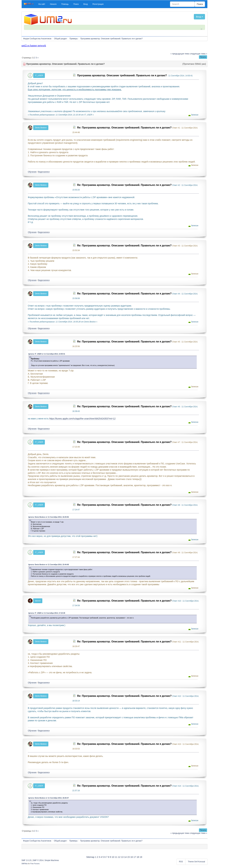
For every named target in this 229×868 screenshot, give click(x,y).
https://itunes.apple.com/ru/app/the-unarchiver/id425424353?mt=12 (82, 419)
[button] (42, 4)
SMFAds (24, 864)
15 (128, 857)
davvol (38, 601)
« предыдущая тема (180, 54)
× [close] (201, 29)
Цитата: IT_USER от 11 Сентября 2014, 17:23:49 (47, 613)
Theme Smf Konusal (196, 862)
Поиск (200, 4)
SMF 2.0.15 (26, 860)
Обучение (32, 172)
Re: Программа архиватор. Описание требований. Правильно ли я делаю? (124, 128)
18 (138, 857)
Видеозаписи (44, 172)
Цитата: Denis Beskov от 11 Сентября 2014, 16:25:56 (49, 517)
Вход (199, 17)
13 (122, 857)
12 (119, 857)
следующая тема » (198, 54)
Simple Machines (52, 860)
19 (141, 857)
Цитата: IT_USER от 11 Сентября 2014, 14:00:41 (47, 354)
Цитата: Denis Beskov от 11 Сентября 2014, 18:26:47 (49, 798)
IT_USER (39, 76)
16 (132, 857)
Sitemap (90, 857)
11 (116, 857)
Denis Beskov (41, 128)
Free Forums (35, 864)
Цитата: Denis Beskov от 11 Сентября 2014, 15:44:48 (49, 565)
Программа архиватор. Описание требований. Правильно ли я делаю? (122, 75)
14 (125, 857)
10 (113, 857)
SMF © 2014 (38, 860)
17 (135, 857)
